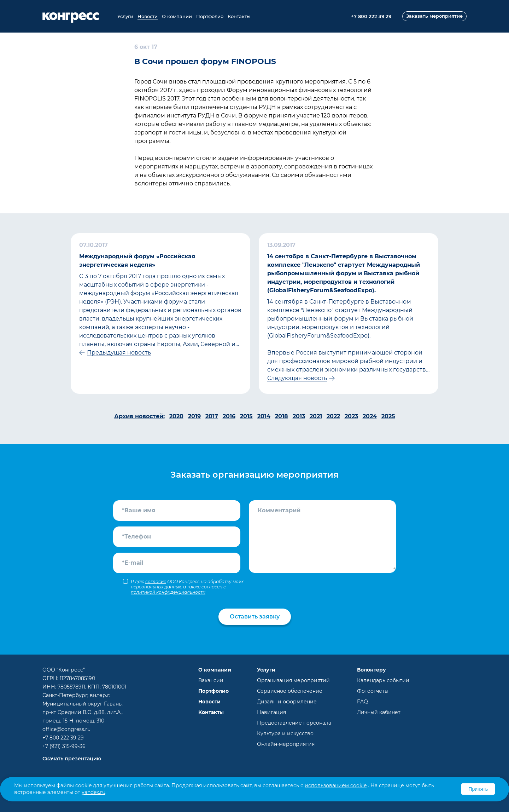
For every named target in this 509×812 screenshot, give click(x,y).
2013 (299, 416)
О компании (177, 16)
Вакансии (211, 680)
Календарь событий (383, 680)
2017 (212, 416)
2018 (282, 416)
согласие (156, 581)
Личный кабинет (379, 712)
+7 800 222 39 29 (63, 738)
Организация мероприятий (293, 680)
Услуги (125, 16)
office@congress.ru (66, 729)
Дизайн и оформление (287, 702)
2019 (194, 416)
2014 (264, 416)
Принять (478, 789)
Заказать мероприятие (434, 16)
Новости (148, 16)
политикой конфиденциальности (168, 592)
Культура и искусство (285, 733)
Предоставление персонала (294, 723)
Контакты (239, 16)
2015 (246, 416)
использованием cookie (336, 785)
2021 (316, 416)
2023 (351, 416)
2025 (388, 416)
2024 (370, 416)
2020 (176, 416)
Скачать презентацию (72, 759)
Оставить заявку (255, 617)
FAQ (362, 702)
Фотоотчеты (373, 691)
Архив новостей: (139, 416)
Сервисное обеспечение (290, 691)
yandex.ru (93, 792)
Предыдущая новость (119, 353)
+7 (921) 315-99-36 (64, 746)
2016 (229, 416)
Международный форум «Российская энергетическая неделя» (137, 261)
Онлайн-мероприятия (286, 744)
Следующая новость (297, 378)
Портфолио (210, 16)
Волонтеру (371, 670)
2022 (333, 416)
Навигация (271, 712)
